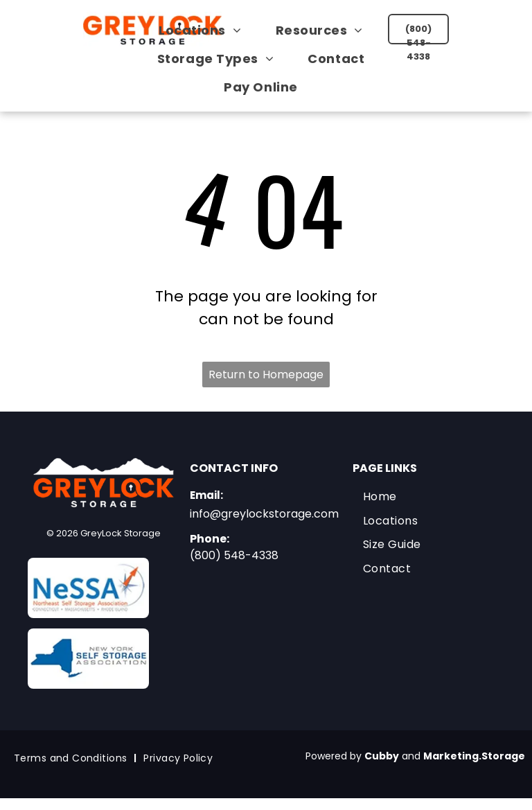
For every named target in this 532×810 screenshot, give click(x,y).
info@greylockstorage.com (264, 514)
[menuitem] (205, 30)
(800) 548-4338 (234, 555)
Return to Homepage (266, 375)
